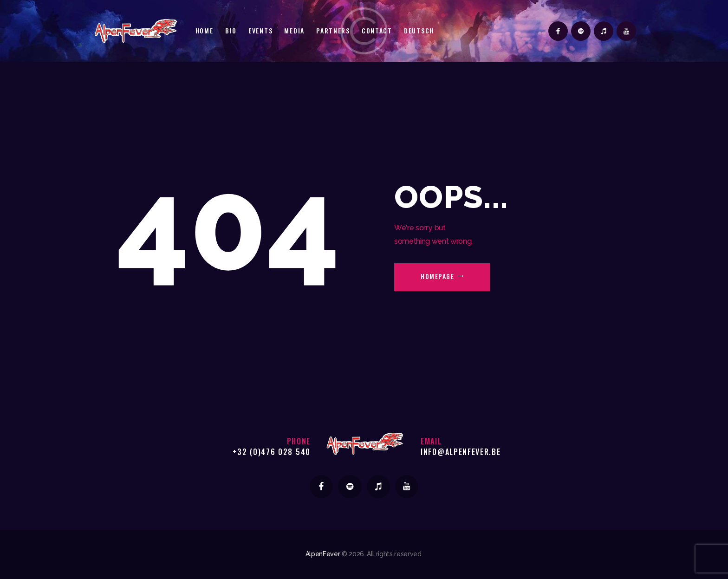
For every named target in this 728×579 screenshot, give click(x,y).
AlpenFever (323, 554)
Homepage (437, 276)
